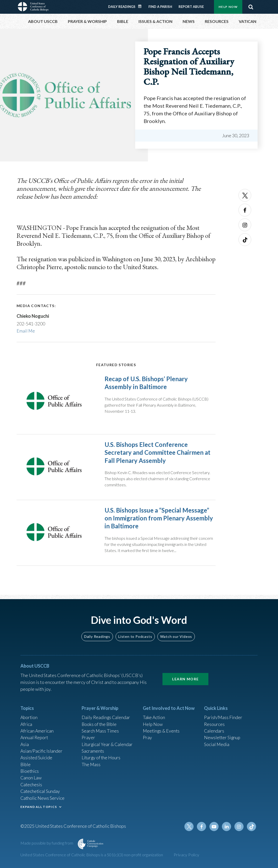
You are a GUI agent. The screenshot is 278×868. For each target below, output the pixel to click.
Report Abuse (191, 7)
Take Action (154, 715)
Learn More (185, 676)
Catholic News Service (43, 797)
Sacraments (93, 749)
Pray (147, 736)
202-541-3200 (31, 324)
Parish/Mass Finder (223, 715)
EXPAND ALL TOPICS (39, 806)
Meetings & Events (162, 729)
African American (37, 729)
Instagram (245, 225)
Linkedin (227, 826)
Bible (26, 763)
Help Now (228, 7)
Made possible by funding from (47, 843)
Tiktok (245, 240)
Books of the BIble (100, 722)
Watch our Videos (176, 634)
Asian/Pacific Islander (42, 749)
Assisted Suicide (37, 756)
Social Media (217, 742)
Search (251, 7)
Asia (25, 742)
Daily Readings (122, 7)
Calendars (214, 729)
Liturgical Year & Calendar (108, 742)
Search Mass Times (100, 729)
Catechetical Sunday (41, 791)
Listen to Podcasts (135, 634)
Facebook (245, 210)
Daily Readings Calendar (142, 6)
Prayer (88, 736)
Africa (26, 722)
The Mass (91, 763)
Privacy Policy (187, 855)
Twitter (245, 195)
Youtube (215, 826)
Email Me (26, 330)
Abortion (29, 715)
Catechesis (31, 784)
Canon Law (31, 777)
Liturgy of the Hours (101, 756)
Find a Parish (160, 7)
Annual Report (35, 736)
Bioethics (30, 770)
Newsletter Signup (223, 736)
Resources (214, 722)
